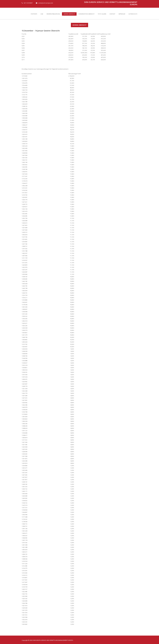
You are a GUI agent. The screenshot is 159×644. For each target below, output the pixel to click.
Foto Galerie (102, 14)
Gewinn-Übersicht (69, 14)
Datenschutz (133, 14)
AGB (42, 14)
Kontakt (112, 14)
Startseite (34, 14)
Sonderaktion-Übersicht (86, 14)
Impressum (122, 14)
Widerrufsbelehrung (53, 14)
